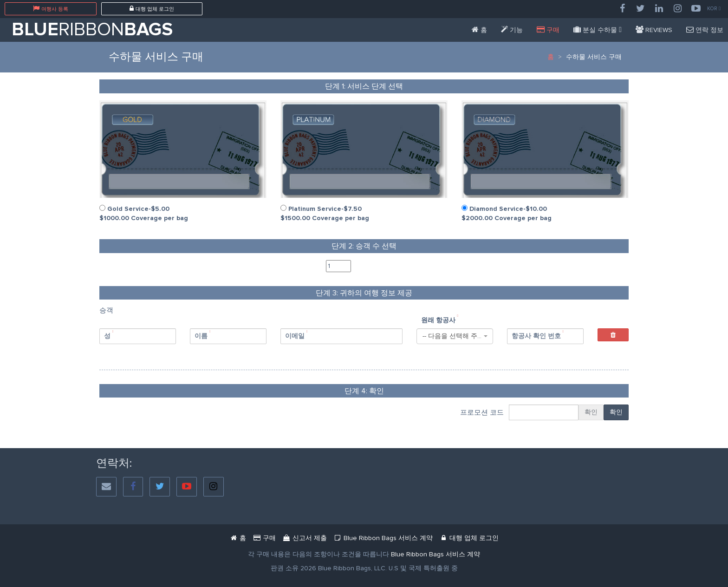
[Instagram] (678, 9)
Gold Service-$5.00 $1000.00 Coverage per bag (144, 213)
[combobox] (455, 336)
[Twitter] (641, 9)
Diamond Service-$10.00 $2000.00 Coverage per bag (507, 213)
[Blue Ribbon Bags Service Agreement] (435, 554)
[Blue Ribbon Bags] (479, 30)
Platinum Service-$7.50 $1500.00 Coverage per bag (325, 213)
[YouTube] (696, 9)
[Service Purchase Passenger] (548, 30)
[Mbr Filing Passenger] (305, 538)
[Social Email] (106, 487)
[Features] (512, 30)
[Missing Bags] (598, 30)
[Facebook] (622, 9)
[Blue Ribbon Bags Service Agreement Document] (383, 538)
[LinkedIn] (659, 9)
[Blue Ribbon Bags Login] (469, 538)
